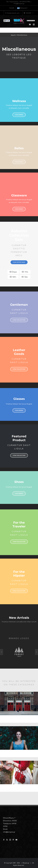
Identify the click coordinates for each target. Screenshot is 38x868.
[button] (2, 652)
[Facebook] (4, 840)
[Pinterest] (13, 840)
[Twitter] (7, 840)
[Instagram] (10, 840)
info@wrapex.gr (19, 4)
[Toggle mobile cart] (30, 24)
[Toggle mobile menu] (34, 24)
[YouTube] (16, 840)
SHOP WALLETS (19, 719)
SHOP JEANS (19, 754)
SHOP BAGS (19, 788)
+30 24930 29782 (25, 2)
